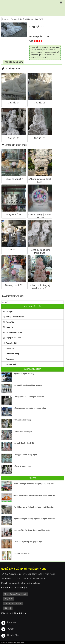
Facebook (12, 622)
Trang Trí (9, 327)
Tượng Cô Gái (11, 343)
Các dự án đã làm (13, 603)
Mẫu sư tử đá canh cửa (23, 466)
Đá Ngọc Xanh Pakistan (15, 317)
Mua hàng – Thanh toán (16, 594)
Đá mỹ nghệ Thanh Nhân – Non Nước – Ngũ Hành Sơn (34, 495)
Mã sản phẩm (36, 36)
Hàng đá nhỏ (11, 364)
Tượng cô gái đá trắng (22, 420)
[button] (61, 3)
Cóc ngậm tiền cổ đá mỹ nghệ (25, 455)
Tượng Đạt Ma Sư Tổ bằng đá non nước (29, 397)
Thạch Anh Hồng (12, 354)
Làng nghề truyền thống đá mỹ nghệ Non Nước (32, 530)
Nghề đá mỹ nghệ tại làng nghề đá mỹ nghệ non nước (34, 519)
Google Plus (13, 635)
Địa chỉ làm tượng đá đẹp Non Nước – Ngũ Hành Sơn (34, 507)
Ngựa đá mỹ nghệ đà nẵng (24, 374)
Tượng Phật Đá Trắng (14, 332)
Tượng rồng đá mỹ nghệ (23, 432)
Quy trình (9, 599)
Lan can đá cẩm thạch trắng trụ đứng (28, 385)
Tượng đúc (10, 359)
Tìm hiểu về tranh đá (22, 553)
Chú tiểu (30, 19)
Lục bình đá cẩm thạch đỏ (24, 443)
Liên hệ (8, 608)
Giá (31, 41)
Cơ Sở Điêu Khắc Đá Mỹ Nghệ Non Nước (32, 8)
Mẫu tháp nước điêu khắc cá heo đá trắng (30, 408)
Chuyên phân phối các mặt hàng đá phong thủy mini (34, 484)
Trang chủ (6, 19)
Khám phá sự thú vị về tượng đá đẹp (28, 542)
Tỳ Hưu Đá (10, 348)
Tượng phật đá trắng (18, 19)
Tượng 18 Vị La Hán (13, 338)
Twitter (10, 629)
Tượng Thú (10, 322)
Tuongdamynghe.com (16, 643)
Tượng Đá (10, 312)
